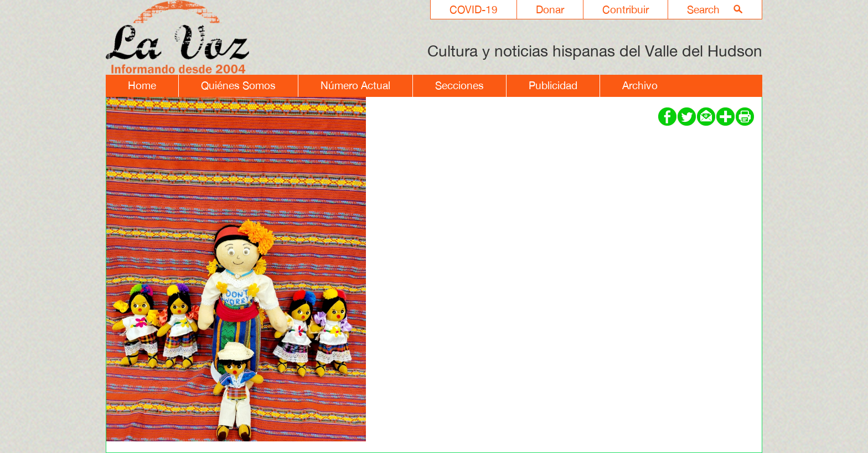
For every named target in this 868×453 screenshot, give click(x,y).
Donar (550, 9)
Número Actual (355, 85)
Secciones (459, 85)
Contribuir (626, 9)
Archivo (640, 85)
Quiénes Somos (238, 85)
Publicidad (553, 85)
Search (703, 9)
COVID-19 (474, 9)
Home (142, 85)
